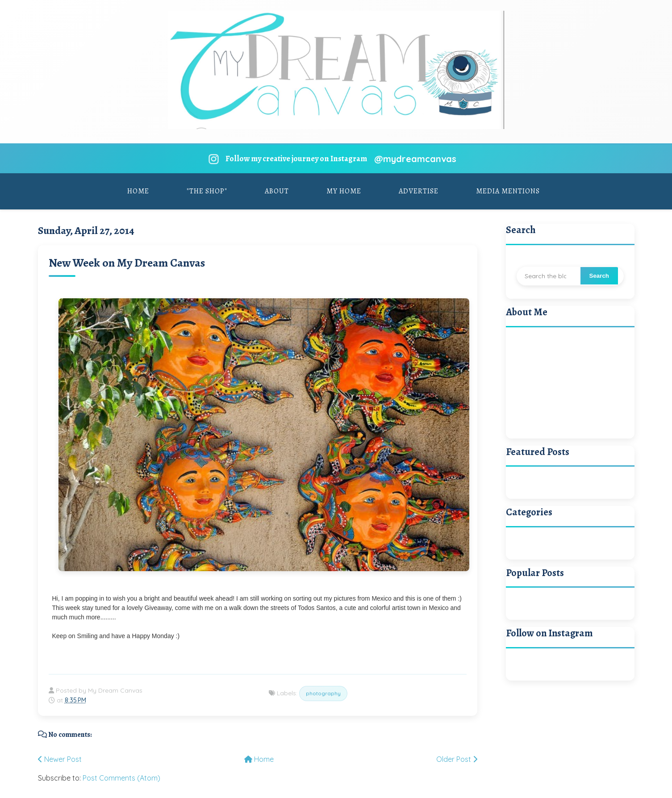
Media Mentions (508, 191)
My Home (344, 191)
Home (138, 191)
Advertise (419, 191)
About (277, 191)
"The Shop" (207, 191)
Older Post (457, 759)
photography (323, 693)
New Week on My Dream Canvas (127, 263)
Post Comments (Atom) (121, 778)
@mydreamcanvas (415, 159)
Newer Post (60, 759)
